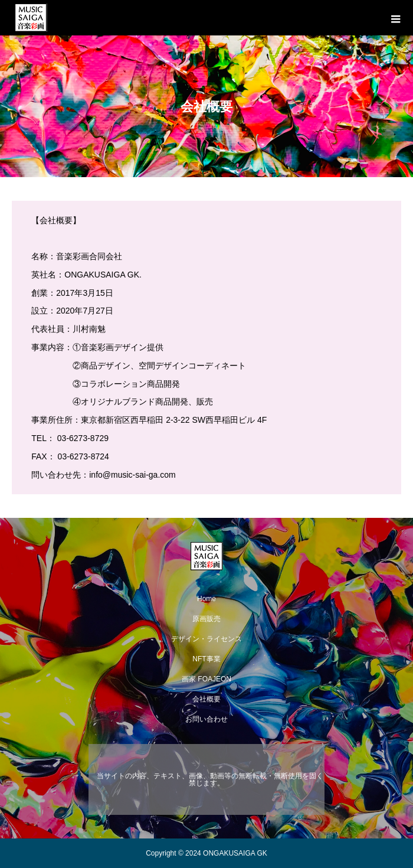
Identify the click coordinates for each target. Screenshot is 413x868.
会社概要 (206, 699)
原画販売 (206, 619)
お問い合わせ (206, 719)
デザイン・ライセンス (206, 639)
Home (206, 599)
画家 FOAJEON (206, 679)
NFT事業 (206, 659)
